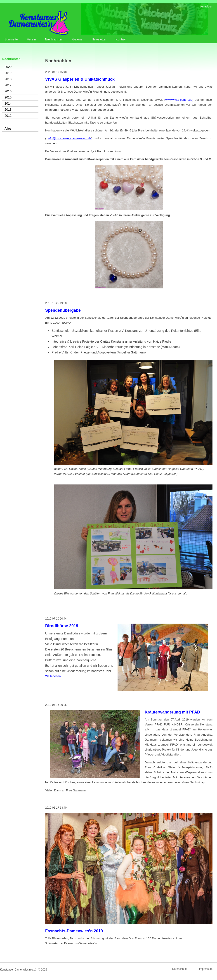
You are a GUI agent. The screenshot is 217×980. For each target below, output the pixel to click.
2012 (8, 116)
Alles (8, 129)
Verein (31, 39)
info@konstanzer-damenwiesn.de (70, 138)
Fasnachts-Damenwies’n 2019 (74, 931)
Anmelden (206, 7)
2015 (8, 97)
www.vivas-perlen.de (179, 100)
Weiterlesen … (55, 676)
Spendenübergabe (63, 310)
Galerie (77, 39)
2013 (8, 110)
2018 (8, 79)
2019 (8, 73)
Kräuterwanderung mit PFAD (172, 712)
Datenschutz (180, 969)
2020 (8, 67)
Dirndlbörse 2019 (62, 626)
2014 (8, 103)
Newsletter (99, 39)
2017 (8, 85)
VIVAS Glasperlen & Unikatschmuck (80, 79)
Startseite (11, 39)
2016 (8, 91)
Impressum (206, 969)
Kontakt (121, 39)
